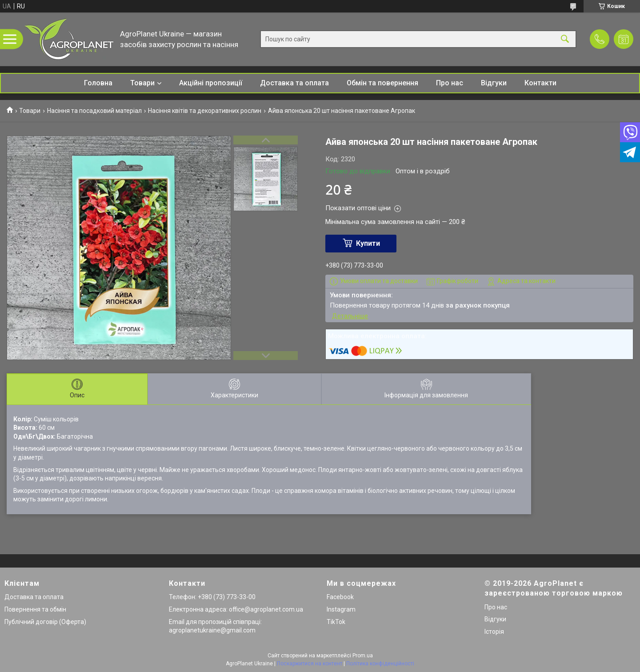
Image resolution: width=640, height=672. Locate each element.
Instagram (341, 609)
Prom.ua (363, 656)
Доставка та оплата (294, 83)
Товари (142, 83)
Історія (494, 632)
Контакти (540, 83)
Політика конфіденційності (380, 664)
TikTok (336, 622)
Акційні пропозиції (211, 83)
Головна (98, 83)
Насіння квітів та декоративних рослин (205, 111)
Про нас (450, 83)
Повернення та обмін (35, 609)
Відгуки (494, 83)
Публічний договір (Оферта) (45, 622)
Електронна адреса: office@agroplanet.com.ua (236, 609)
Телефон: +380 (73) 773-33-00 (212, 597)
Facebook (340, 597)
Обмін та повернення (382, 83)
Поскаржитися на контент (310, 664)
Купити (368, 243)
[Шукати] (565, 39)
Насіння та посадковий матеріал (94, 111)
